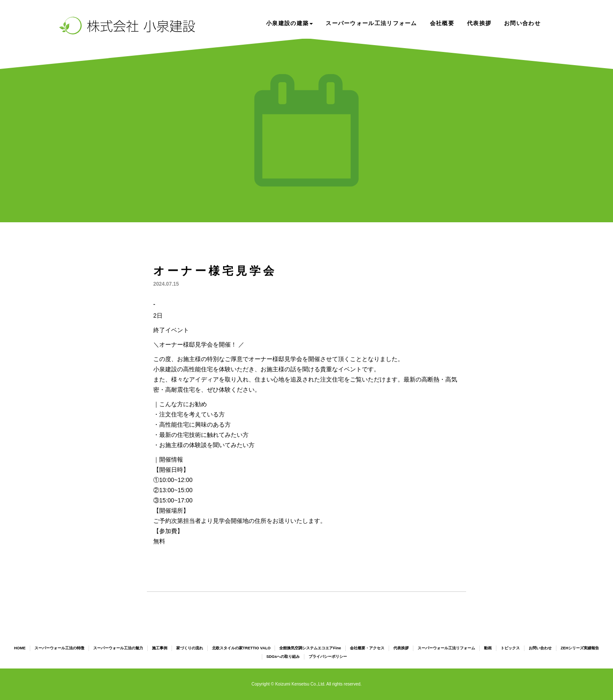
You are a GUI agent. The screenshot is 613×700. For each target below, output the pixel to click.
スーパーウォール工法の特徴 (59, 648)
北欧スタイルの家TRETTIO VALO (241, 648)
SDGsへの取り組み (283, 657)
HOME (20, 648)
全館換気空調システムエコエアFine (310, 648)
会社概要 (442, 23)
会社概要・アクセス (367, 648)
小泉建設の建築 (289, 23)
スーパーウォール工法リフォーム (371, 23)
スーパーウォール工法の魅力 (118, 648)
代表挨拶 (479, 23)
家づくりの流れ (190, 648)
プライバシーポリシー (328, 657)
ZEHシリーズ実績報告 (580, 648)
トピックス (510, 648)
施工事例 (160, 648)
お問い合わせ (522, 23)
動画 (488, 648)
